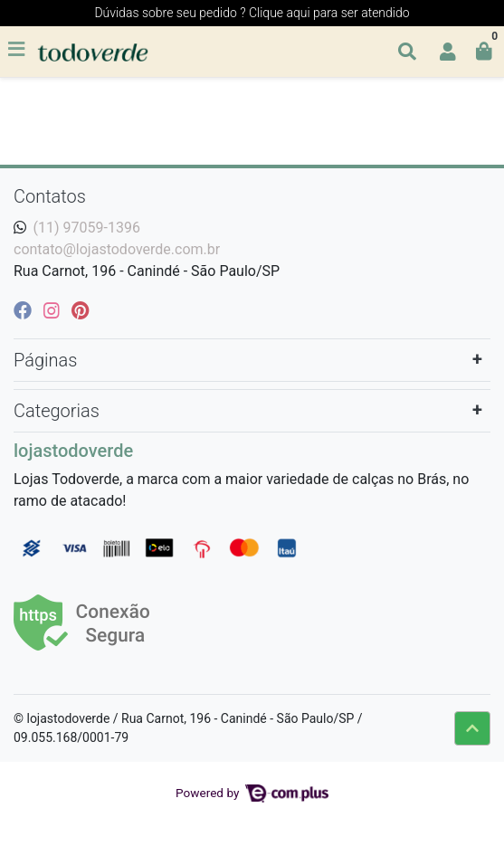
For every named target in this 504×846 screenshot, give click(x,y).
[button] (448, 52)
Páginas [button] (45, 360)
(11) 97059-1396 (87, 228)
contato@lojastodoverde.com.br (117, 249)
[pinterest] (80, 310)
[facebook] (25, 310)
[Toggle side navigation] (18, 51)
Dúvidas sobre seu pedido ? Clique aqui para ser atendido (252, 13)
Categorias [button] (57, 411)
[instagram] (54, 310)
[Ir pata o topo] (472, 728)
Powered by (252, 793)
